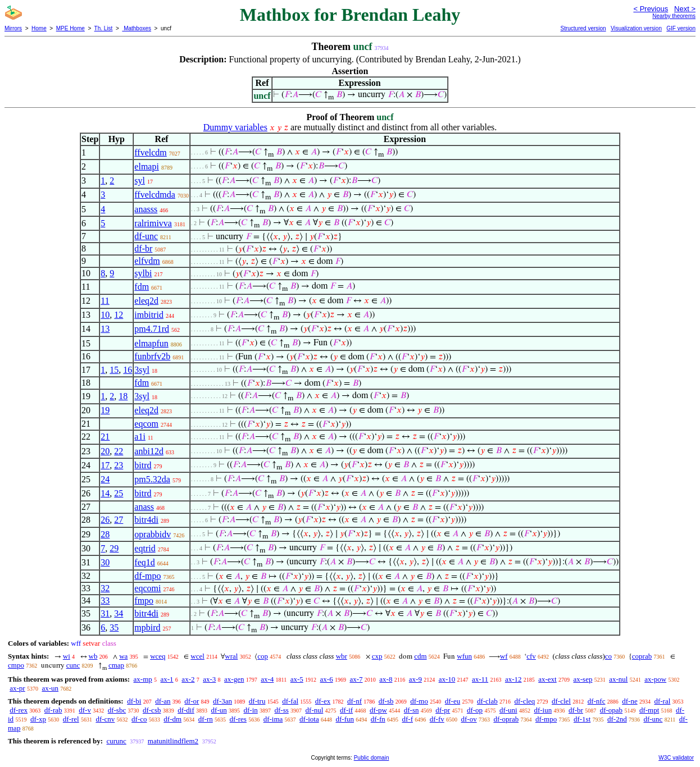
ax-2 (188, 679)
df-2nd (617, 719)
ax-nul (618, 679)
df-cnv (105, 719)
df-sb (386, 701)
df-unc (146, 236)
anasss (146, 209)
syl (140, 181)
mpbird (147, 627)
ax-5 (297, 679)
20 (105, 451)
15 (114, 370)
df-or (192, 701)
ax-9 (415, 679)
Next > (685, 9)
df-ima (273, 719)
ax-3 (209, 679)
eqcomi (147, 588)
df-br (143, 248)
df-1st (582, 719)
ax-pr (17, 688)
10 (105, 315)
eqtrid (145, 548)
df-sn (412, 710)
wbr (342, 656)
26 (105, 520)
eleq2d (146, 301)
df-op (475, 710)
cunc (73, 665)
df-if (346, 710)
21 (105, 437)
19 (105, 410)
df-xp (38, 719)
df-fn (378, 719)
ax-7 (356, 679)
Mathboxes (137, 28)
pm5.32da (152, 479)
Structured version (583, 28)
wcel (197, 656)
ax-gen (234, 679)
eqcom (146, 424)
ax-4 (267, 679)
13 (105, 329)
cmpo (16, 665)
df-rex (19, 710)
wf (504, 656)
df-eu (453, 701)
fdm (142, 287)
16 (128, 370)
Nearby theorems (674, 16)
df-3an (222, 701)
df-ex (323, 701)
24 (105, 479)
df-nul (315, 710)
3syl (142, 370)
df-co (139, 719)
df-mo (419, 701)
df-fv (437, 719)
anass (144, 507)
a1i (140, 437)
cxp (377, 656)
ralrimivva (153, 223)
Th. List (104, 28)
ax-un (50, 688)
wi (67, 656)
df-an (163, 701)
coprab (642, 656)
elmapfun (151, 343)
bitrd (143, 465)
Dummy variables (235, 127)
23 (119, 465)
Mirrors (13, 28)
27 (119, 520)
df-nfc (597, 701)
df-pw (378, 710)
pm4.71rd (152, 329)
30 (105, 562)
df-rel (71, 719)
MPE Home (71, 28)
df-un (219, 710)
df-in (250, 710)
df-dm (172, 719)
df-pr (443, 710)
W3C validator (676, 758)
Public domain (372, 758)
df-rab (53, 710)
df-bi (134, 701)
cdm (420, 656)
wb (93, 656)
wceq (158, 656)
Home (39, 28)
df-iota (309, 719)
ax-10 (447, 679)
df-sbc (117, 710)
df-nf (354, 701)
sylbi (143, 273)
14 (105, 493)
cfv (531, 656)
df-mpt (649, 710)
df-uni (508, 710)
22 (119, 451)
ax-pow (655, 679)
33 (105, 601)
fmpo (144, 601)
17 (105, 465)
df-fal (290, 701)
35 (114, 627)
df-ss (282, 710)
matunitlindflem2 (173, 741)
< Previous (651, 9)
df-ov (469, 719)
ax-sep (583, 679)
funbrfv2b (152, 356)
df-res (238, 719)
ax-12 (513, 679)
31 (105, 613)
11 (105, 301)
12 (119, 315)
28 (105, 534)
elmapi (147, 166)
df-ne (629, 701)
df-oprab (506, 719)
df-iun (543, 710)
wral (231, 656)
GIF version (681, 28)
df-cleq (524, 701)
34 (119, 613)
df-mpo (147, 576)
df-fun (345, 719)
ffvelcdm (150, 152)
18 (123, 396)
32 (105, 588)
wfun (464, 656)
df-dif (186, 710)
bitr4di (146, 520)
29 (114, 548)
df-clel (561, 701)
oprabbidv (153, 534)
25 (119, 493)
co (608, 656)
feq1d (144, 562)
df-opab (611, 710)
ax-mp (143, 679)
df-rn (206, 719)
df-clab (487, 701)
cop (263, 656)
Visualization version (636, 28)
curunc (116, 741)
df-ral (662, 701)
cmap (116, 665)
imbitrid (149, 315)
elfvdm (147, 261)
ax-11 (480, 679)
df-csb (152, 710)
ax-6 (327, 679)
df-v (85, 710)
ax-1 (167, 679)
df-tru (257, 701)
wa (123, 656)
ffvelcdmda (155, 195)
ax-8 (386, 679)
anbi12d (149, 451)
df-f (407, 719)
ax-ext (547, 679)
